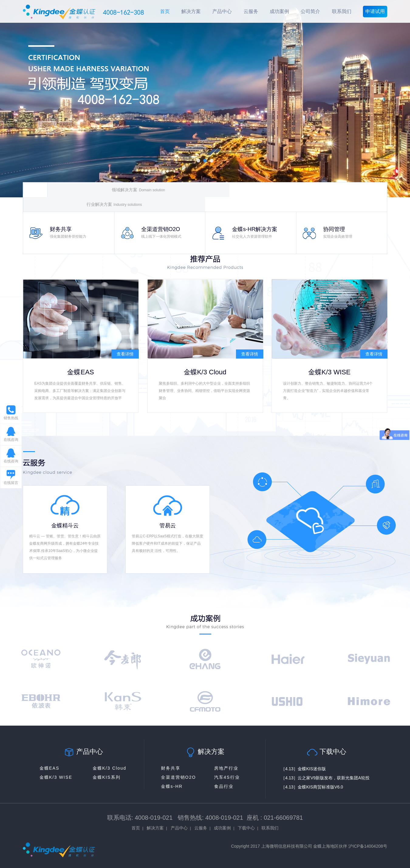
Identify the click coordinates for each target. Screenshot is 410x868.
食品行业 (224, 786)
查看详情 (125, 354)
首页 (165, 11)
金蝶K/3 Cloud (109, 768)
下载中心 (246, 828)
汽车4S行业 (227, 777)
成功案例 (279, 11)
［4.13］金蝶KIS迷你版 (303, 769)
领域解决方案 (138, 190)
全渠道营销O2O (179, 777)
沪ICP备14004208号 (368, 846)
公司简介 (310, 11)
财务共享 (171, 768)
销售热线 (13, 420)
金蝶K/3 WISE (56, 777)
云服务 (251, 11)
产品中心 (222, 11)
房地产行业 (226, 768)
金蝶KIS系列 (107, 777)
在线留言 (11, 483)
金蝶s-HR (172, 786)
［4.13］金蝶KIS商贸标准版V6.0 (312, 787)
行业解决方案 (114, 204)
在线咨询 (11, 440)
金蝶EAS (50, 768)
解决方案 (191, 11)
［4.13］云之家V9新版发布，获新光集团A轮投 (325, 778)
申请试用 (375, 11)
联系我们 (342, 11)
